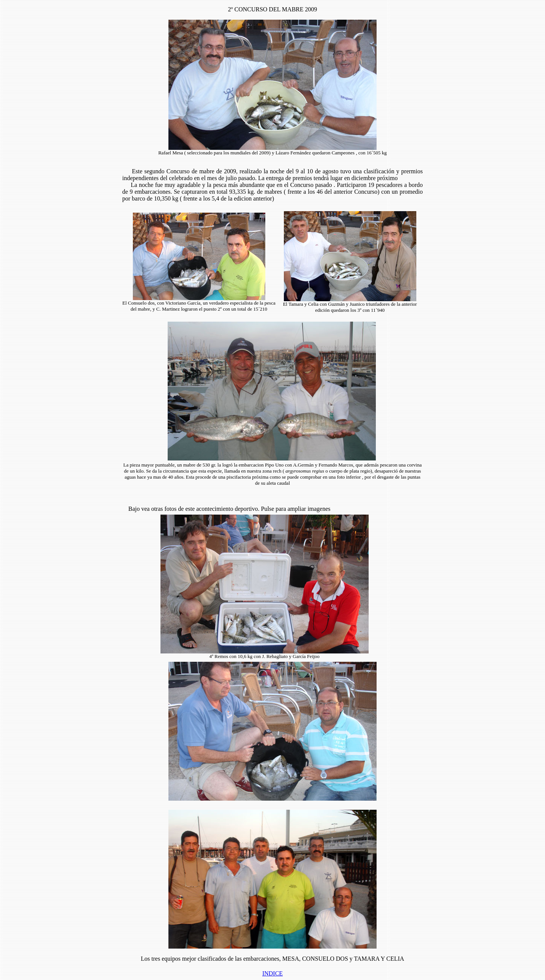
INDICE (272, 973)
